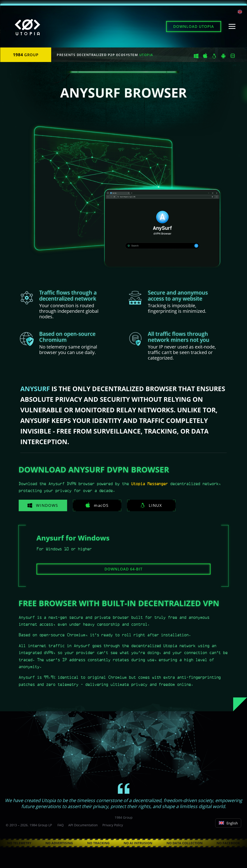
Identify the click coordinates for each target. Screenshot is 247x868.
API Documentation (83, 825)
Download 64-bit (124, 569)
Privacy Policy (113, 825)
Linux (145, 505)
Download (194, 27)
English (228, 823)
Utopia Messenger (149, 484)
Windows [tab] (42, 505)
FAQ (61, 825)
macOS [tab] (93, 505)
